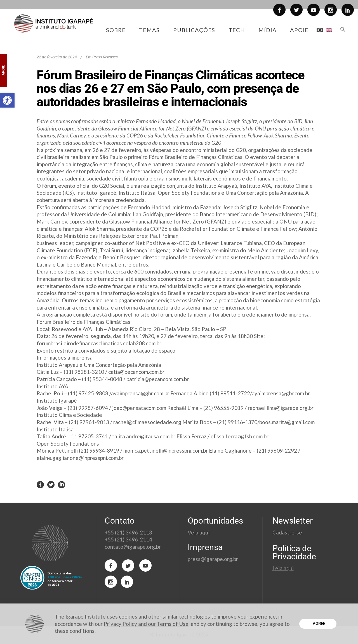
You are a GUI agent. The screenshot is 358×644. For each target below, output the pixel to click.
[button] (7, 100)
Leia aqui (283, 568)
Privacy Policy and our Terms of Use (146, 624)
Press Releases (105, 57)
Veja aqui (199, 532)
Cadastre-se (288, 532)
